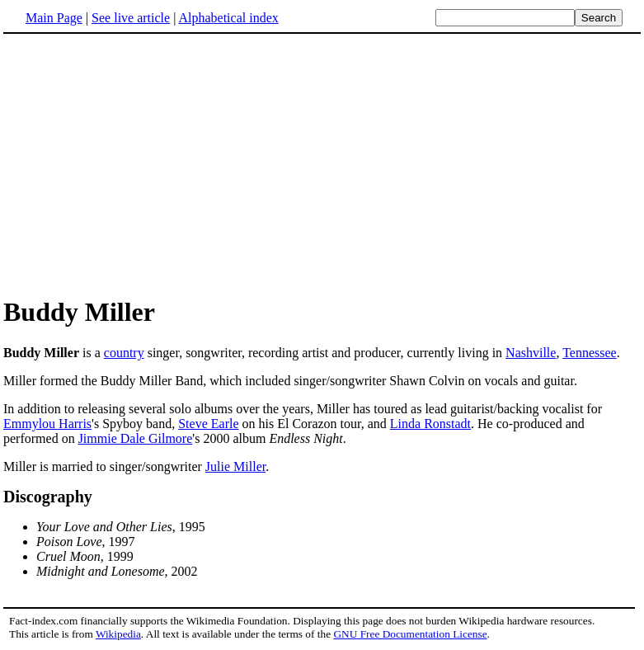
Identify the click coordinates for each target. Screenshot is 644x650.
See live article (131, 18)
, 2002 (117, 571)
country (124, 353)
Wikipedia (118, 634)
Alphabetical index (228, 18)
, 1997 (86, 542)
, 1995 (121, 527)
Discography (48, 497)
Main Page (54, 18)
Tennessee (590, 353)
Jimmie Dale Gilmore (136, 438)
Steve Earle (208, 424)
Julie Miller (235, 466)
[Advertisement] (142, 164)
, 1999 (85, 556)
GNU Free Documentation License (410, 634)
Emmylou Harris (47, 424)
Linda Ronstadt (430, 424)
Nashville (531, 353)
